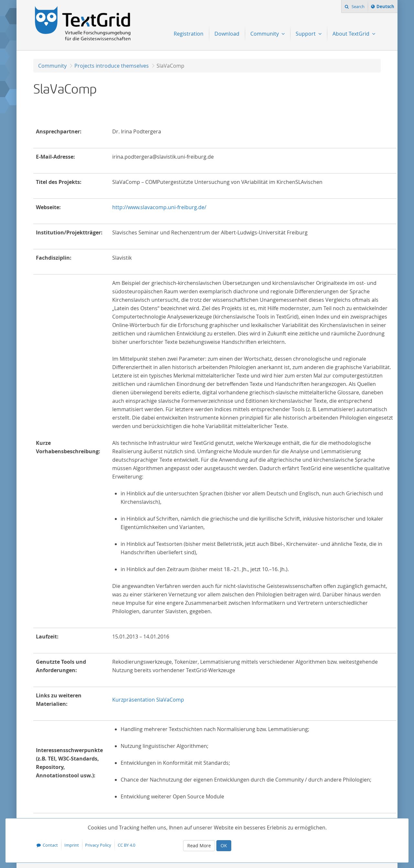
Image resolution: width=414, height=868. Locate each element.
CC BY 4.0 (126, 845)
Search (358, 6)
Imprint (72, 845)
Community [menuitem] (265, 34)
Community (52, 66)
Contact (50, 845)
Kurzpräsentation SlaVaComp (148, 700)
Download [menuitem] (227, 34)
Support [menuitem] (306, 34)
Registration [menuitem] (189, 34)
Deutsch (385, 7)
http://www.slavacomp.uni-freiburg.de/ (159, 207)
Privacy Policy (98, 845)
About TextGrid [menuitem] (352, 34)
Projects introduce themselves (112, 66)
